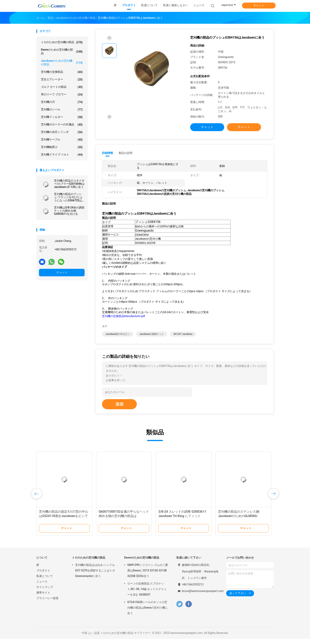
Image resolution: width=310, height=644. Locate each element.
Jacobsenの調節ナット (152, 339)
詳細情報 (108, 153)
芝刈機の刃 (62, 102)
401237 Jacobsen (183, 339)
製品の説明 (126, 153)
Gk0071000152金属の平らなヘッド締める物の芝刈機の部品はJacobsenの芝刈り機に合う (124, 521)
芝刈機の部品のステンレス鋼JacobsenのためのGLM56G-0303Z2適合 (239, 521)
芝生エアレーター (62, 80)
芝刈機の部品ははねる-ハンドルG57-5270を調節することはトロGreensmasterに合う (95, 576)
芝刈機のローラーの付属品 (62, 125)
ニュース (42, 587)
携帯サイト (43, 598)
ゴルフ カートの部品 (62, 87)
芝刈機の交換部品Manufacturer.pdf (123, 321)
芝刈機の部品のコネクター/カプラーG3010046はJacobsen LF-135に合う (69, 184)
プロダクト (43, 576)
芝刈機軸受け (62, 147)
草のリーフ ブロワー (62, 95)
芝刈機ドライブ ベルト (62, 155)
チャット (259, 5)
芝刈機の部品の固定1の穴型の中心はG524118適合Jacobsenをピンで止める (64, 521)
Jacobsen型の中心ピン (118, 339)
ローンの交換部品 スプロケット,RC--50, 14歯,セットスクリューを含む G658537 (147, 594)
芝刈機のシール (62, 110)
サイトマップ (45, 592)
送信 (119, 409)
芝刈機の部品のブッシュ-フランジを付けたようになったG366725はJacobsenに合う (68, 197)
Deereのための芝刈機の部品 (62, 51)
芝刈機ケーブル (62, 140)
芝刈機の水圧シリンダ (62, 132)
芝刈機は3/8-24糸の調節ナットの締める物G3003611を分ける (69, 211)
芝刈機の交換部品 (62, 72)
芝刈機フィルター (62, 117)
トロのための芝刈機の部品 (62, 42)
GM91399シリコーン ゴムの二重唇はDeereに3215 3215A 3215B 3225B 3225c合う (148, 576)
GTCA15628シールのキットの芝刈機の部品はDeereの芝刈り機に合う (147, 613)
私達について (45, 581)
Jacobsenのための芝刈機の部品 (62, 63)
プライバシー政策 (47, 603)
